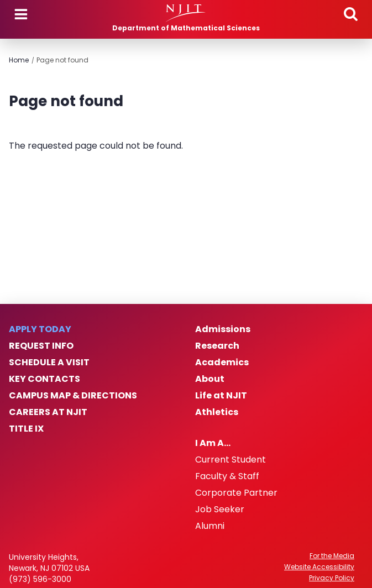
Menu (21, 14)
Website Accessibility (319, 567)
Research (217, 346)
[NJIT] (186, 13)
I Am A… (213, 443)
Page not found (62, 60)
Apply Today (40, 329)
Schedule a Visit (49, 363)
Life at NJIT (221, 396)
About (210, 379)
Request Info (41, 346)
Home (19, 60)
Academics (222, 363)
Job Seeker (220, 510)
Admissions (223, 329)
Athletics (217, 412)
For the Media (332, 556)
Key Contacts (44, 379)
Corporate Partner (236, 493)
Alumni (210, 526)
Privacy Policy (332, 578)
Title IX (26, 429)
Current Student (230, 460)
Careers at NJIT (48, 412)
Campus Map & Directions (73, 396)
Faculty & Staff (227, 476)
